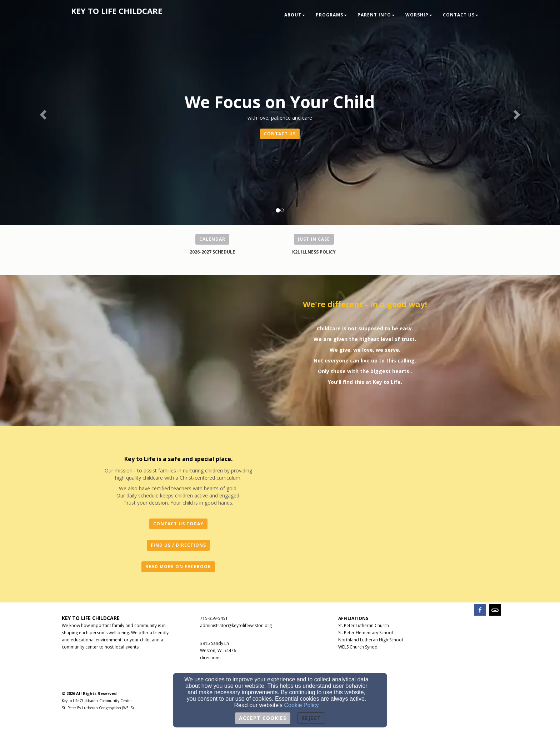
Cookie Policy (302, 705)
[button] (42, 112)
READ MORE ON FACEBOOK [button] (178, 567)
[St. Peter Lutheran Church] (364, 625)
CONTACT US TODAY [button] (178, 524)
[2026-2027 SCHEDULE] (212, 252)
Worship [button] (419, 15)
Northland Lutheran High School (371, 640)
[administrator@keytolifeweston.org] (236, 625)
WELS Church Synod (358, 647)
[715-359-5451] (214, 618)
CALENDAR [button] (212, 239)
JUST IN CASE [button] (314, 239)
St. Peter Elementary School (366, 633)
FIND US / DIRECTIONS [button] (178, 545)
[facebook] (480, 611)
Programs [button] (331, 15)
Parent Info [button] (376, 15)
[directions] (210, 657)
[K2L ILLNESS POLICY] (314, 252)
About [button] (295, 15)
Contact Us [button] (461, 15)
